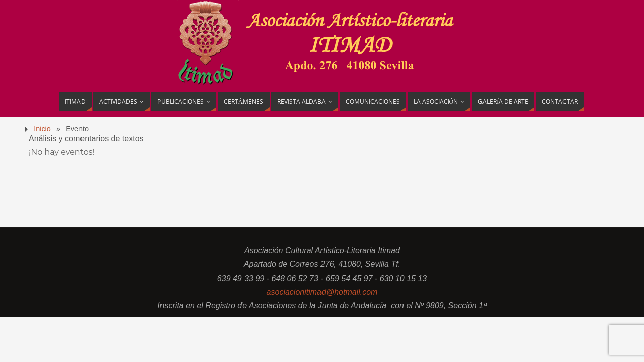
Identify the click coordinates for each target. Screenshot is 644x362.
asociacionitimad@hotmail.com (322, 292)
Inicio (42, 129)
